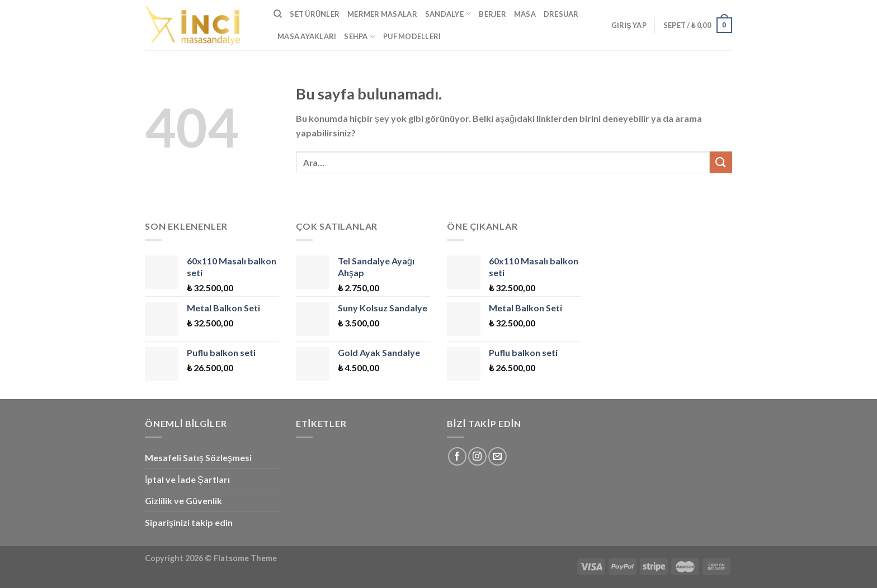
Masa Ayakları (307, 36)
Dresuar (561, 14)
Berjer (492, 14)
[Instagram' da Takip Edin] (477, 456)
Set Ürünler (315, 14)
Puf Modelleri (412, 36)
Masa (525, 14)
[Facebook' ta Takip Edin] (457, 456)
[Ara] (278, 14)
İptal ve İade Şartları (187, 479)
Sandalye (448, 14)
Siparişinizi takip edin (189, 522)
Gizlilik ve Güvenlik (183, 501)
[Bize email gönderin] (498, 456)
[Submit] (721, 162)
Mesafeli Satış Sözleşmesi (198, 457)
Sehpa (360, 37)
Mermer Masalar (382, 14)
